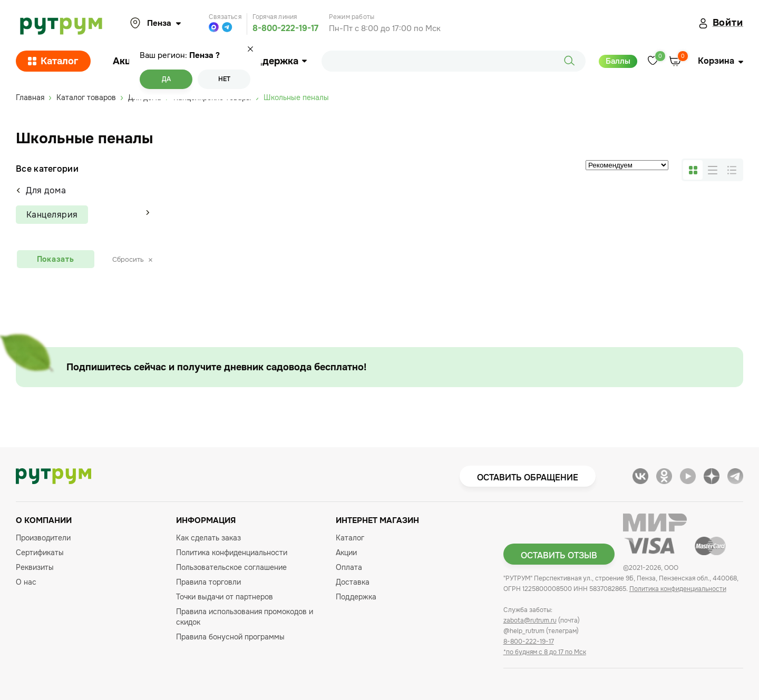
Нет (224, 79)
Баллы (618, 61)
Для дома (41, 190)
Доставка (353, 582)
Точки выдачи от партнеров (225, 597)
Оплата (349, 567)
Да (166, 79)
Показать (56, 259)
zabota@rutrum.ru (530, 620)
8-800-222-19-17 (285, 28)
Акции (128, 61)
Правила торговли (208, 582)
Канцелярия (52, 215)
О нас (26, 582)
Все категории (47, 169)
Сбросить (132, 259)
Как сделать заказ (208, 538)
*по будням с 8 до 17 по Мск (545, 652)
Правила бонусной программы (230, 637)
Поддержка (275, 61)
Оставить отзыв (559, 555)
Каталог (53, 61)
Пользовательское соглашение (231, 567)
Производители (43, 538)
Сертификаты (40, 553)
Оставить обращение (528, 477)
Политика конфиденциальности (232, 553)
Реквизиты (35, 567)
